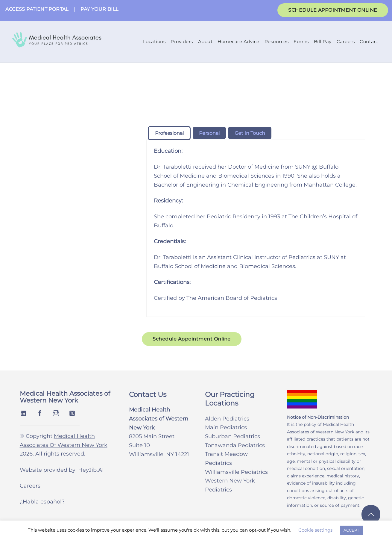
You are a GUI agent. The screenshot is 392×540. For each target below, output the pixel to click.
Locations (154, 42)
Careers (346, 42)
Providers (182, 42)
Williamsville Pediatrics (236, 472)
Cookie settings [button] (315, 530)
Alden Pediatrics (227, 419)
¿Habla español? (42, 502)
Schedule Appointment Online (192, 339)
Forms (301, 42)
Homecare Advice (238, 42)
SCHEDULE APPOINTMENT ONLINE (333, 10)
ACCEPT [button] (351, 530)
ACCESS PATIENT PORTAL (37, 9)
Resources (277, 42)
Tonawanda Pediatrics (235, 446)
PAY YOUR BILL (99, 9)
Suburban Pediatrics (233, 437)
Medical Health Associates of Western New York (65, 397)
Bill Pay (323, 42)
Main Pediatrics (226, 428)
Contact (369, 42)
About (205, 42)
